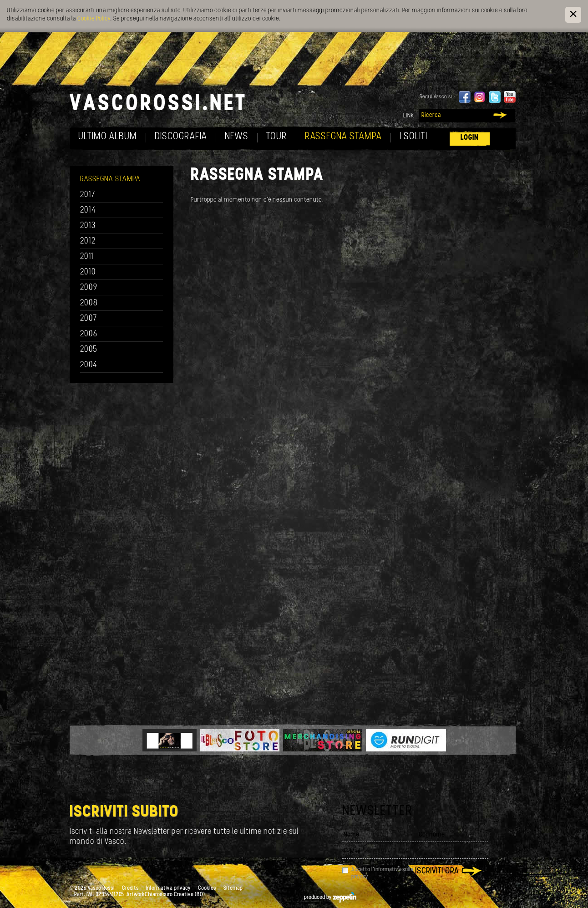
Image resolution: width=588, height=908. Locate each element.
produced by (330, 898)
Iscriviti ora (437, 871)
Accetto (382, 873)
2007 (89, 319)
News (237, 137)
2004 (89, 365)
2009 (89, 288)
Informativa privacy (168, 888)
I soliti (413, 137)
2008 (89, 303)
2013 (88, 226)
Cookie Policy (94, 19)
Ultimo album (108, 137)
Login (470, 138)
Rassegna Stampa (343, 137)
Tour (277, 137)
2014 (88, 211)
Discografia (181, 137)
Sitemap (233, 888)
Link (409, 116)
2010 (88, 272)
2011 (87, 257)
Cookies (207, 888)
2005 (89, 350)
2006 (89, 334)
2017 (88, 195)
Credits (130, 888)
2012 (88, 241)
